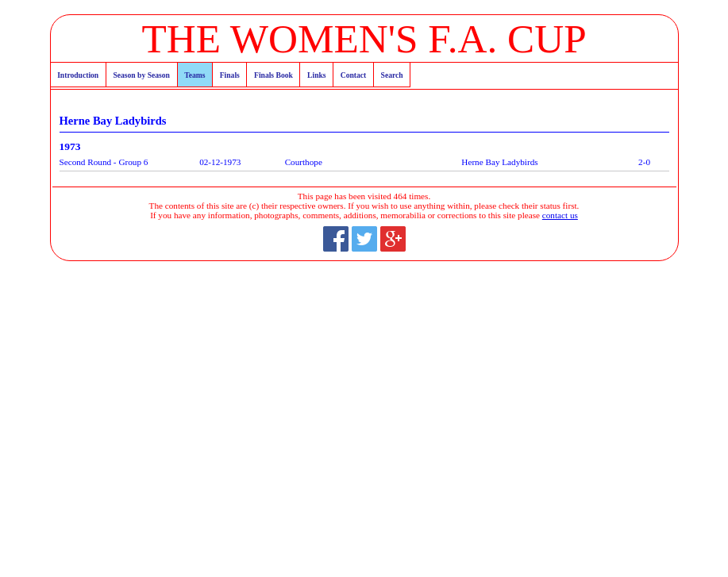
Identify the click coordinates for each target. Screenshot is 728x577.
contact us (560, 215)
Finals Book (273, 75)
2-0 (644, 162)
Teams (195, 75)
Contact (354, 75)
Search (392, 75)
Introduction (78, 75)
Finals (230, 75)
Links (316, 75)
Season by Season (141, 75)
